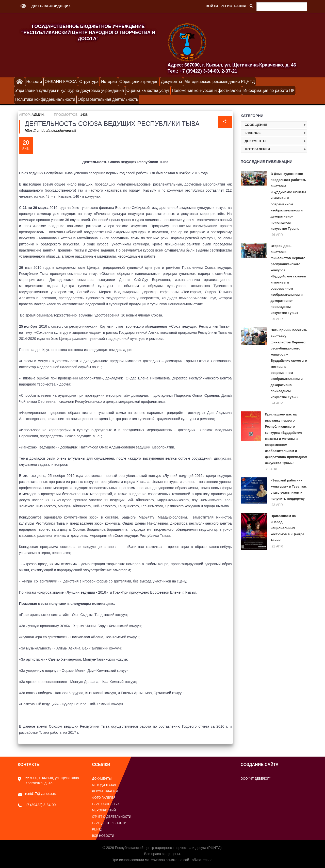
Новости (34, 82)
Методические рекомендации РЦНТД (220, 82)
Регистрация (233, 6)
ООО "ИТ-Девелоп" (256, 779)
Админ (38, 115)
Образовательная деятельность (108, 99)
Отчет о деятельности (112, 817)
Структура (89, 82)
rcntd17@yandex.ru (37, 794)
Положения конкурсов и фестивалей (206, 90)
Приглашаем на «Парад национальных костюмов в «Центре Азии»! (288, 528)
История (109, 82)
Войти (212, 6)
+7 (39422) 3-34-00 (37, 805)
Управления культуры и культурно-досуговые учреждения (70, 90)
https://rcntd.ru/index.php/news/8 (51, 130)
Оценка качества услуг (148, 90)
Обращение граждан (139, 82)
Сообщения (256, 125)
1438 (84, 115)
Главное (253, 133)
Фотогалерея (257, 149)
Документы (171, 82)
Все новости (103, 836)
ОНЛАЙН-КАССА (61, 82)
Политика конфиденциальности (45, 99)
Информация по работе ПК (269, 90)
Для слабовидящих (44, 6)
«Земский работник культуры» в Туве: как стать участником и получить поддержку (289, 489)
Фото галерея (104, 798)
